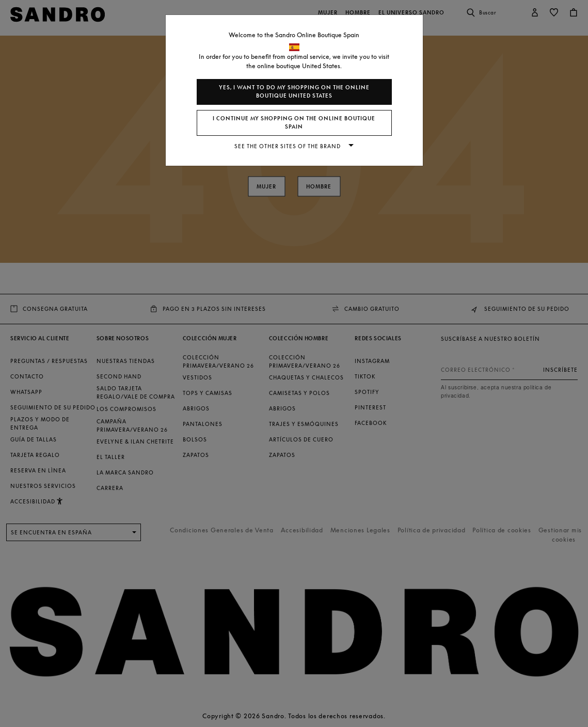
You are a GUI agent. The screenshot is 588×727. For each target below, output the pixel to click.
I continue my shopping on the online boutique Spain (294, 123)
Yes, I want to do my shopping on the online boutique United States (294, 92)
